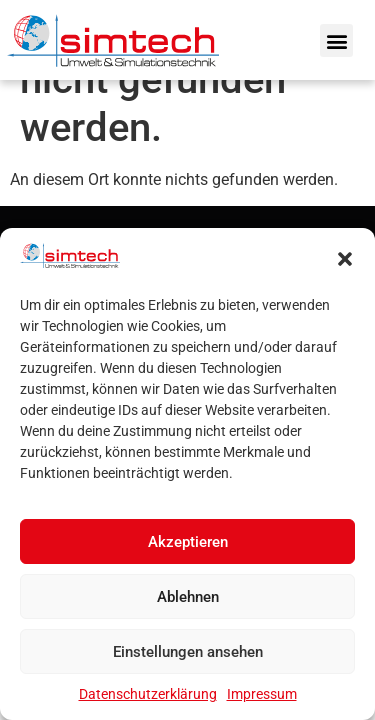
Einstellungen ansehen (188, 652)
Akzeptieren (188, 542)
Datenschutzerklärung (148, 694)
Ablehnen (188, 597)
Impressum (262, 694)
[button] (345, 259)
